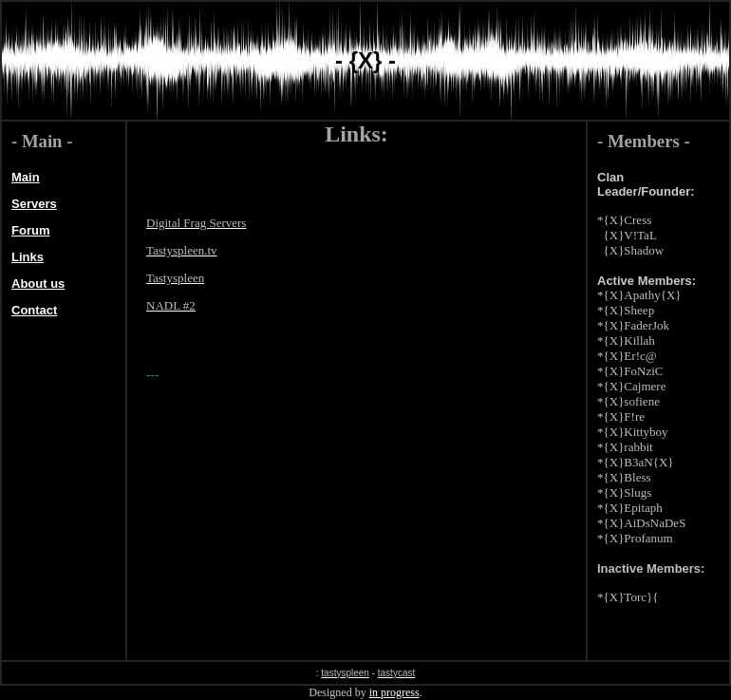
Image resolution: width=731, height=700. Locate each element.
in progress (394, 692)
